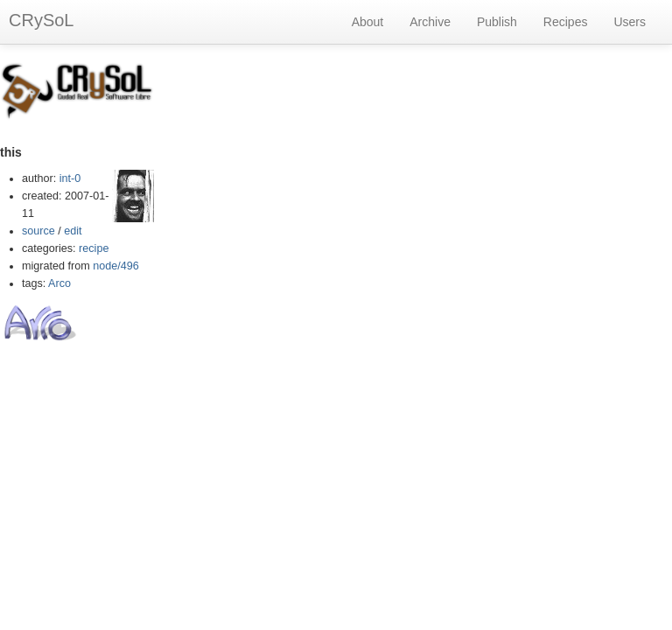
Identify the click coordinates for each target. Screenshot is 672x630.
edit (73, 231)
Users (630, 22)
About (368, 22)
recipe (94, 248)
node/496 (116, 266)
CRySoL (41, 20)
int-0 (70, 178)
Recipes (566, 22)
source (38, 231)
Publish (497, 22)
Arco (59, 283)
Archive (430, 22)
